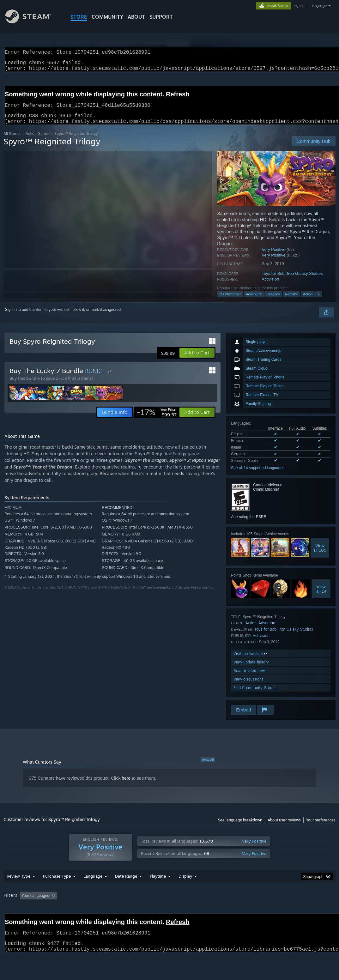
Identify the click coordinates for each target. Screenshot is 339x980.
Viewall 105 (320, 555)
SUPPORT (161, 17)
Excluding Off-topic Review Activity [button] (99, 912)
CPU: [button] (279, 912)
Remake (291, 302)
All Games (12, 141)
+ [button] (318, 302)
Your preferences (321, 828)
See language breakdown (240, 828)
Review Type (18, 892)
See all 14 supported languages (258, 475)
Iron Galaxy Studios (305, 281)
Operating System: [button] (246, 912)
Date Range (126, 892)
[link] (157, 420)
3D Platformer (230, 302)
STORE (79, 17)
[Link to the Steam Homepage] (33, 22)
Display (185, 892)
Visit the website (251, 661)
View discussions (248, 687)
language (319, 6)
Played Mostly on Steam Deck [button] (193, 912)
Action (308, 302)
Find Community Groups (255, 695)
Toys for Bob (273, 281)
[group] (170, 916)
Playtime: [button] (148, 912)
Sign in (11, 317)
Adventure (254, 302)
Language (93, 892)
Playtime (158, 892)
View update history (251, 670)
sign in (299, 6)
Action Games (38, 141)
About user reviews (284, 828)
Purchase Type (57, 892)
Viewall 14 (321, 596)
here (126, 786)
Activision (271, 287)
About (136, 17)
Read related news (250, 678)
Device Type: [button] (16, 921)
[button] (197, 360)
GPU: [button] (300, 912)
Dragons (273, 302)
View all (208, 767)
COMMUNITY (107, 17)
